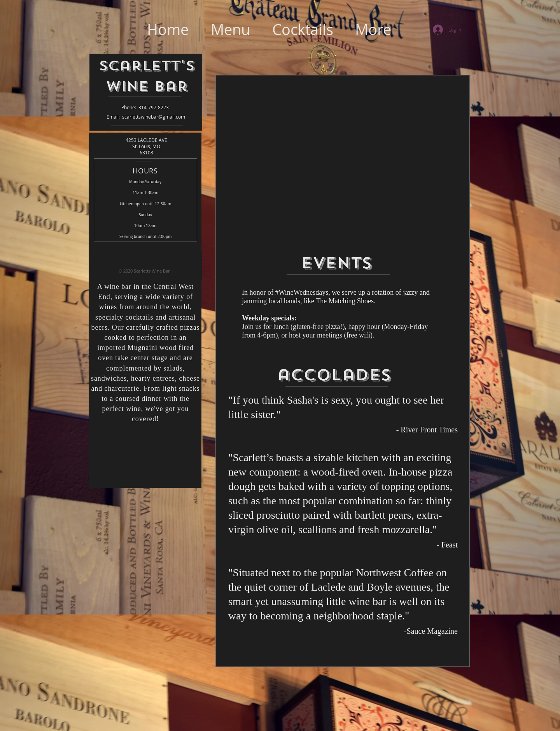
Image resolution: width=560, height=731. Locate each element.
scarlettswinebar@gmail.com (154, 117)
